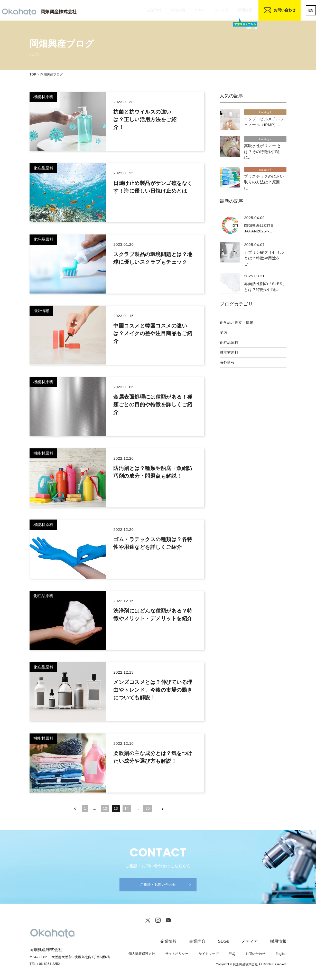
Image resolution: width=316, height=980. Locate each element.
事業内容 (178, 10)
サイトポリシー (177, 954)
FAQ (232, 954)
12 (105, 808)
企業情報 (154, 10)
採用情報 (245, 10)
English (281, 954)
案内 (223, 333)
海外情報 (227, 362)
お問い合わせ (285, 10)
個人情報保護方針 (142, 954)
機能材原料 (229, 352)
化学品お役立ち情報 (236, 323)
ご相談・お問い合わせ (158, 884)
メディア (221, 10)
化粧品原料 (229, 343)
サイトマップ (209, 954)
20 (148, 808)
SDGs (199, 10)
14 (127, 808)
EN (311, 10)
